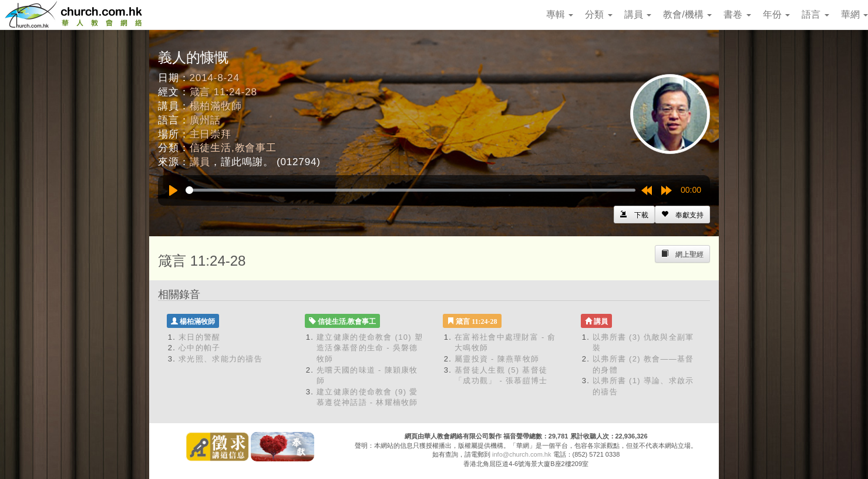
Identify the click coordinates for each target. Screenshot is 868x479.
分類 (598, 14)
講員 (638, 14)
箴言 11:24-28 (223, 92)
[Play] (173, 190)
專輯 (560, 14)
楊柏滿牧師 (216, 106)
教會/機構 (687, 14)
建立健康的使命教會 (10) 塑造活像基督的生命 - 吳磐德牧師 (370, 348)
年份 (776, 14)
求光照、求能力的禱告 (221, 359)
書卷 (737, 14)
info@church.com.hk (522, 454)
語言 (815, 14)
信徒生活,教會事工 (233, 148)
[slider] (411, 190)
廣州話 (206, 120)
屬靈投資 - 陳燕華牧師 (497, 359)
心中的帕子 (200, 348)
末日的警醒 (200, 337)
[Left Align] (682, 215)
